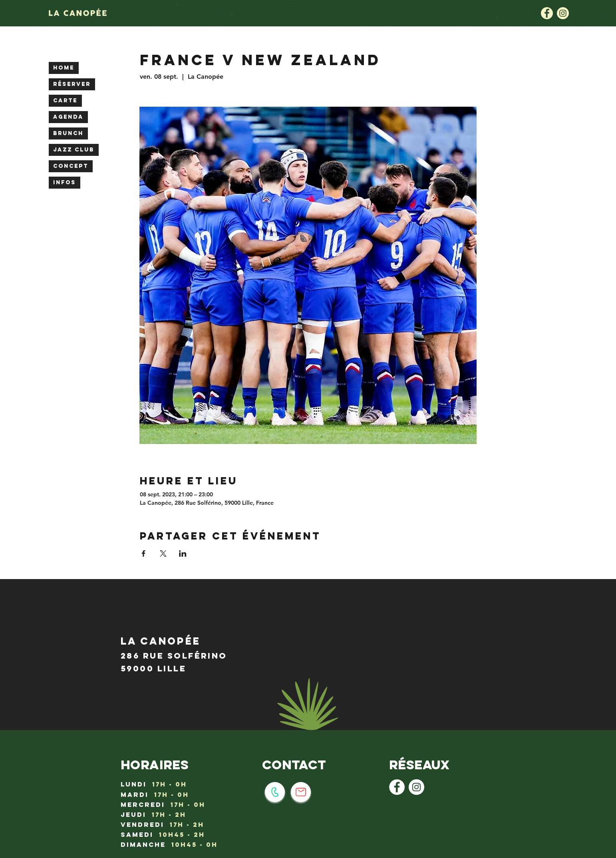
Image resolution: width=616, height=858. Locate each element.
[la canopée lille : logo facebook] (547, 13)
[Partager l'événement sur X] (163, 553)
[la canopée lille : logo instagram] (563, 13)
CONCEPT (71, 166)
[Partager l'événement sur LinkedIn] (183, 553)
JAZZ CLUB (74, 150)
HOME (64, 68)
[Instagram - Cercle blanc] (416, 787)
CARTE (65, 101)
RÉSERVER (72, 84)
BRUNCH (68, 133)
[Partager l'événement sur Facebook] (144, 553)
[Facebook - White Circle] (397, 787)
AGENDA (68, 117)
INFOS (65, 182)
